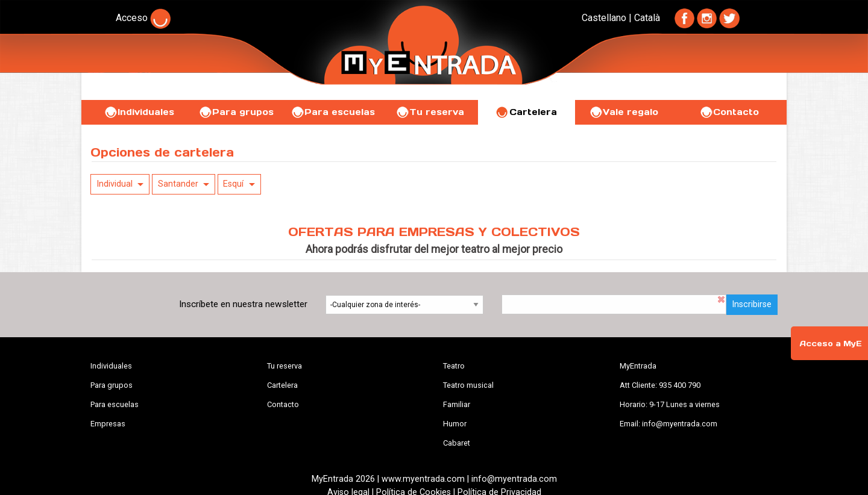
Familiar (457, 404)
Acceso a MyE (831, 344)
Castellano (604, 18)
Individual (115, 184)
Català (647, 18)
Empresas (108, 424)
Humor (455, 424)
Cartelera (526, 112)
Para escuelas (333, 112)
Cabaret (457, 443)
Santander (178, 184)
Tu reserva (430, 112)
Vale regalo (624, 112)
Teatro (454, 366)
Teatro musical (468, 385)
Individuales (139, 112)
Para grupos (236, 112)
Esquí (233, 184)
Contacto (729, 112)
